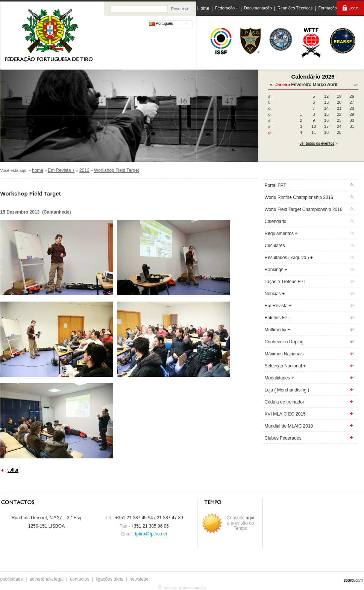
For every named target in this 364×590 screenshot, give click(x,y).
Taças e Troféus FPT (286, 282)
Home (203, 8)
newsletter (140, 579)
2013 (84, 170)
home (38, 170)
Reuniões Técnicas (295, 8)
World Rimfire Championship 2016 (299, 197)
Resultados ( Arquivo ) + (289, 258)
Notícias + (275, 294)
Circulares (275, 246)
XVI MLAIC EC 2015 (285, 414)
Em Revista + (61, 170)
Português (161, 24)
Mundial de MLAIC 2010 (289, 426)
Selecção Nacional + (285, 366)
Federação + (227, 8)
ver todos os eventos (317, 143)
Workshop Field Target (117, 170)
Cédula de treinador (284, 402)
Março (319, 85)
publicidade (12, 579)
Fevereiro (301, 85)
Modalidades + (279, 378)
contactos (80, 579)
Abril (332, 85)
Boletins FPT (278, 318)
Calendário (276, 221)
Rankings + (276, 270)
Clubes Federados (283, 438)
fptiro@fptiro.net (151, 534)
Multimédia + (278, 330)
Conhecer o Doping (284, 342)
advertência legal (46, 579)
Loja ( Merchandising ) (287, 390)
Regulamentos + (281, 234)
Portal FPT (275, 185)
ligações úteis (110, 579)
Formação (328, 8)
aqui (250, 518)
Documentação (258, 8)
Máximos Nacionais (284, 354)
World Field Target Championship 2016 (304, 209)
